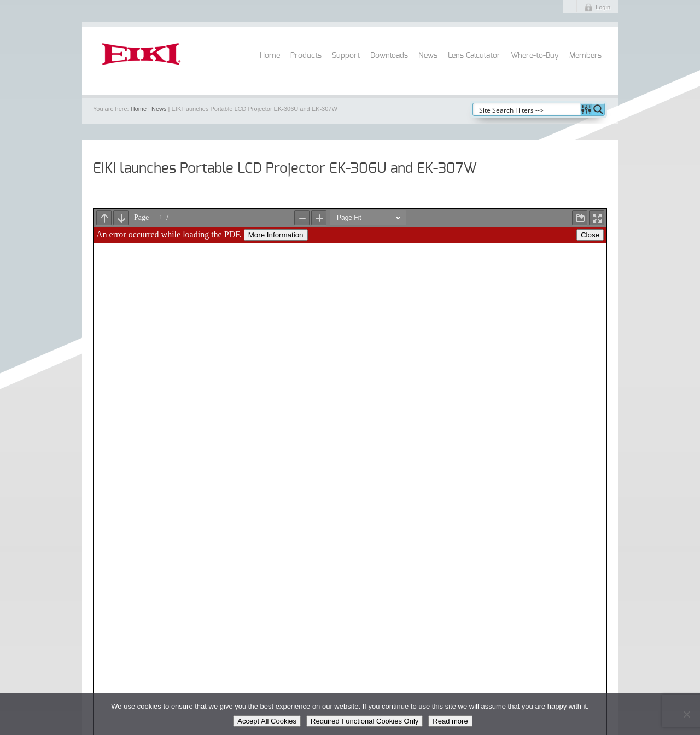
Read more (450, 721)
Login (603, 7)
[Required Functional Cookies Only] (686, 714)
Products (306, 56)
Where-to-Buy (535, 56)
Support (346, 56)
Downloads (389, 56)
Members (585, 56)
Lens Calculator (474, 56)
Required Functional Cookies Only (364, 721)
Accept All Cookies (267, 721)
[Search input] (527, 109)
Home (270, 56)
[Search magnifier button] (598, 109)
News (428, 56)
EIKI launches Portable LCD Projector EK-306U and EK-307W (285, 168)
